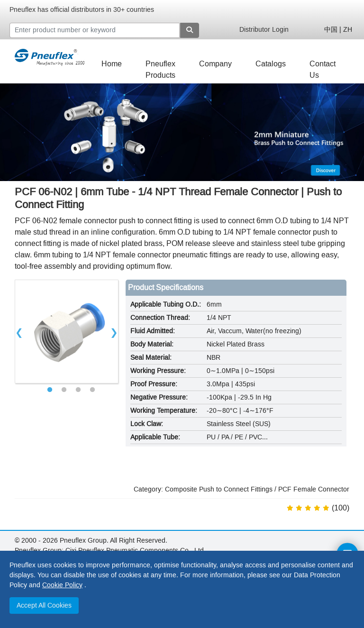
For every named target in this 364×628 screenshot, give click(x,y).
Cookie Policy (62, 585)
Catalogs (271, 64)
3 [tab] (78, 390)
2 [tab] (64, 390)
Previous (19, 331)
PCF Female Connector (314, 489)
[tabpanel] (67, 332)
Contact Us (323, 66)
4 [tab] (92, 390)
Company (215, 64)
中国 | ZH (338, 30)
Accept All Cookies (44, 605)
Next (114, 331)
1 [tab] (50, 390)
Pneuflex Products (160, 66)
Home (112, 64)
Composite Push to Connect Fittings (219, 489)
